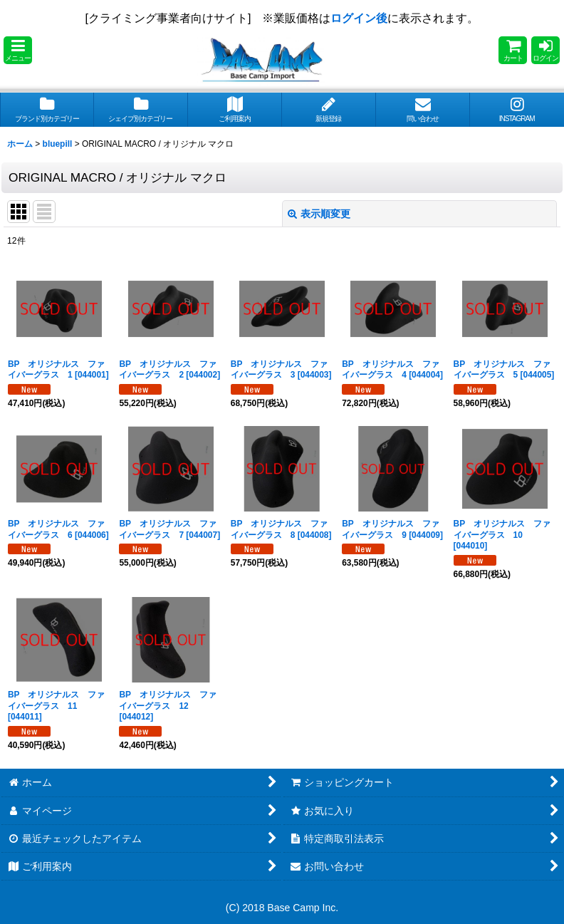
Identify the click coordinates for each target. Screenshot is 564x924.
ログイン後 (359, 18)
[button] (18, 50)
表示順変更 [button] (319, 214)
